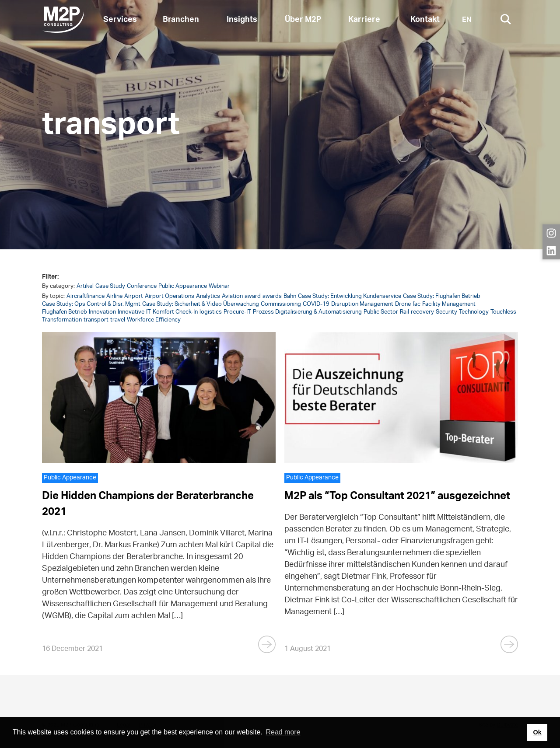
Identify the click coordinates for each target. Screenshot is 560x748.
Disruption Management (362, 304)
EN (467, 20)
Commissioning (281, 304)
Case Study (110, 286)
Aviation (232, 296)
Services (120, 20)
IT (149, 312)
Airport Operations (170, 296)
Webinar (219, 286)
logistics (211, 312)
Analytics (208, 296)
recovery (422, 312)
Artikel (85, 286)
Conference (142, 286)
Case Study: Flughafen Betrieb (442, 296)
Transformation (62, 320)
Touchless (503, 312)
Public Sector (381, 312)
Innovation (102, 312)
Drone (403, 304)
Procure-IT (237, 312)
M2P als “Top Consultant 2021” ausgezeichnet (397, 496)
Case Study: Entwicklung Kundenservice (350, 296)
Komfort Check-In (175, 312)
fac (416, 304)
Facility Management (449, 304)
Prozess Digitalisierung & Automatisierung (307, 312)
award (253, 296)
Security (446, 312)
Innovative (131, 312)
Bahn (290, 296)
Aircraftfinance (86, 296)
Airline (114, 296)
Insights (242, 20)
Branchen (181, 20)
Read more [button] (283, 732)
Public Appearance (183, 286)
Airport (134, 296)
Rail (404, 312)
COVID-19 (316, 304)
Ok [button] (537, 732)
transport (96, 320)
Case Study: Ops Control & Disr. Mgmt (91, 304)
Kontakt (425, 20)
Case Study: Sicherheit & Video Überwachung (201, 304)
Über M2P (303, 20)
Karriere (364, 20)
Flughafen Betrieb (65, 312)
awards (272, 296)
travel (118, 320)
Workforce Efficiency (154, 320)
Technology (474, 312)
